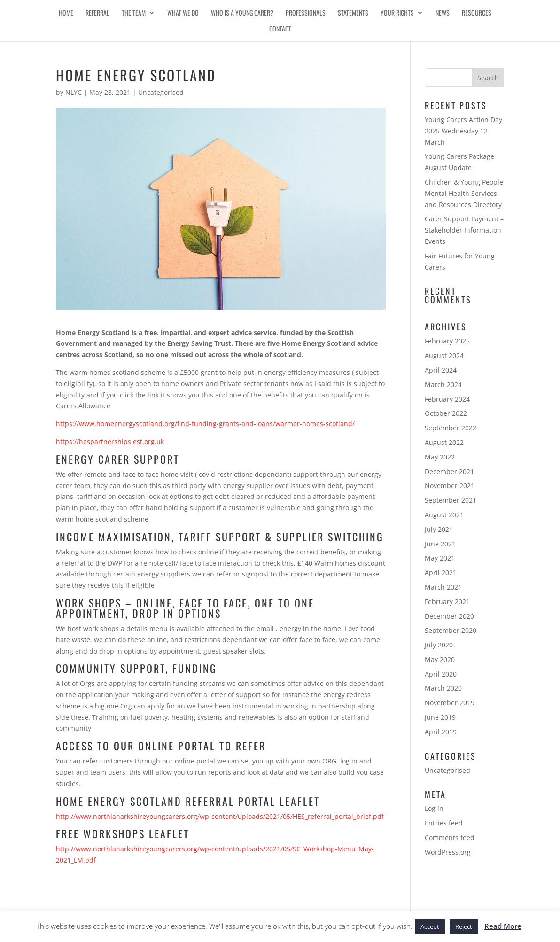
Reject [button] (464, 926)
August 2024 (444, 355)
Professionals (306, 13)
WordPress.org (448, 852)
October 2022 (446, 413)
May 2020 (440, 659)
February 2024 (447, 399)
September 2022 (451, 428)
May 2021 (440, 558)
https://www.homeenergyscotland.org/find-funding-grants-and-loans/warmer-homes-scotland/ (205, 424)
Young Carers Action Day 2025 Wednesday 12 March (463, 131)
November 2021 (450, 486)
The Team (134, 13)
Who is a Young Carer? (242, 13)
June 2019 (440, 717)
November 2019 (450, 703)
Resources (477, 13)
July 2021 (439, 529)
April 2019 (441, 732)
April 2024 (441, 370)
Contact (280, 29)
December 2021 (449, 471)
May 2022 (440, 457)
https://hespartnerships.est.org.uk (110, 441)
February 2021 (447, 602)
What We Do (183, 13)
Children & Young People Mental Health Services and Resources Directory (464, 193)
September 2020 (451, 630)
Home (66, 13)
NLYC (74, 92)
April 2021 (441, 572)
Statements (353, 13)
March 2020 (443, 688)
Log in (434, 808)
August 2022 (444, 442)
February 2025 (447, 341)
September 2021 (451, 500)
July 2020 (439, 645)
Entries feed (444, 823)
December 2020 (449, 616)
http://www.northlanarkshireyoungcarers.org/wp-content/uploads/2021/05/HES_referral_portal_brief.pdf (220, 816)
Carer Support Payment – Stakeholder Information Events (464, 230)
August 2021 (444, 515)
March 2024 (443, 385)
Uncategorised (161, 92)
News (443, 13)
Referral (97, 13)
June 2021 (440, 544)
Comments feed (450, 837)
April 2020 (441, 674)
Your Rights (397, 13)
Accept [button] (430, 926)
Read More (503, 926)
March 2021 (443, 587)
